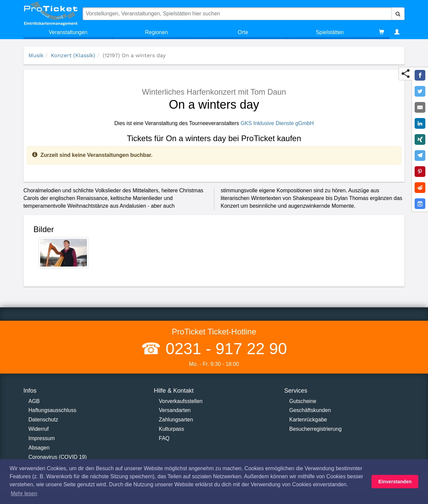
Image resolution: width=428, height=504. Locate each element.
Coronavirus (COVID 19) (58, 457)
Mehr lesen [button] (24, 493)
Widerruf (38, 429)
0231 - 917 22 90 (224, 349)
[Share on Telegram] (420, 156)
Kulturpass (172, 429)
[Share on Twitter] (420, 91)
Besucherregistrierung (315, 429)
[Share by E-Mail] (420, 107)
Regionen (157, 32)
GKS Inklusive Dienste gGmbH (277, 123)
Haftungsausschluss (52, 410)
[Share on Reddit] (420, 188)
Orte (243, 32)
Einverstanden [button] (395, 482)
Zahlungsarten (176, 420)
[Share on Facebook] (420, 75)
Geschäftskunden (310, 410)
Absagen (39, 448)
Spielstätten (330, 32)
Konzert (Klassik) (73, 55)
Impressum (42, 438)
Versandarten (175, 410)
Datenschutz (43, 420)
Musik (36, 55)
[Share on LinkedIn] (420, 123)
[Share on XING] (420, 139)
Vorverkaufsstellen (181, 401)
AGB (34, 401)
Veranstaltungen (68, 32)
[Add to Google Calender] (420, 204)
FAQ (164, 438)
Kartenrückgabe (308, 420)
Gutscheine (303, 401)
